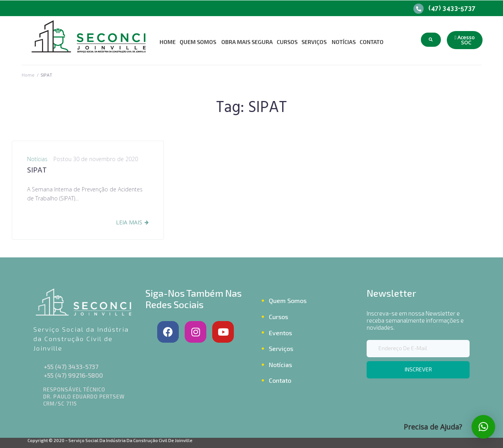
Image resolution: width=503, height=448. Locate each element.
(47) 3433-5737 (452, 8)
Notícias (37, 159)
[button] (465, 40)
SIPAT (37, 171)
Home (28, 75)
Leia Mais (129, 222)
